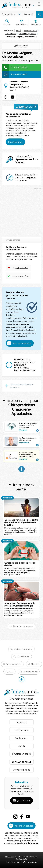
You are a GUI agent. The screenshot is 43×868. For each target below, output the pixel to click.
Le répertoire (21, 730)
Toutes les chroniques (23, 626)
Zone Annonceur (22, 762)
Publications (22, 738)
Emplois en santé (22, 754)
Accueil (18, 31)
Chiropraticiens (10, 34)
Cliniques (35, 664)
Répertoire (7, 22)
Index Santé (10, 857)
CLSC (11, 672)
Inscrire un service (22, 343)
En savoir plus (15, 142)
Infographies (36, 22)
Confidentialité (21, 859)
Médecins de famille (23, 649)
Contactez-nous (21, 770)
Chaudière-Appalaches (28, 34)
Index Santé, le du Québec (26, 160)
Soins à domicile (14, 664)
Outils (22, 746)
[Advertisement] (21, 212)
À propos (21, 722)
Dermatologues (30, 672)
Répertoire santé (30, 31)
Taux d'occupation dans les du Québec (26, 178)
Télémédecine (23, 656)
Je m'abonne (24, 800)
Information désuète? (20, 268)
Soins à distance (21, 22)
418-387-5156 (19, 67)
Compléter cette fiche (20, 276)
